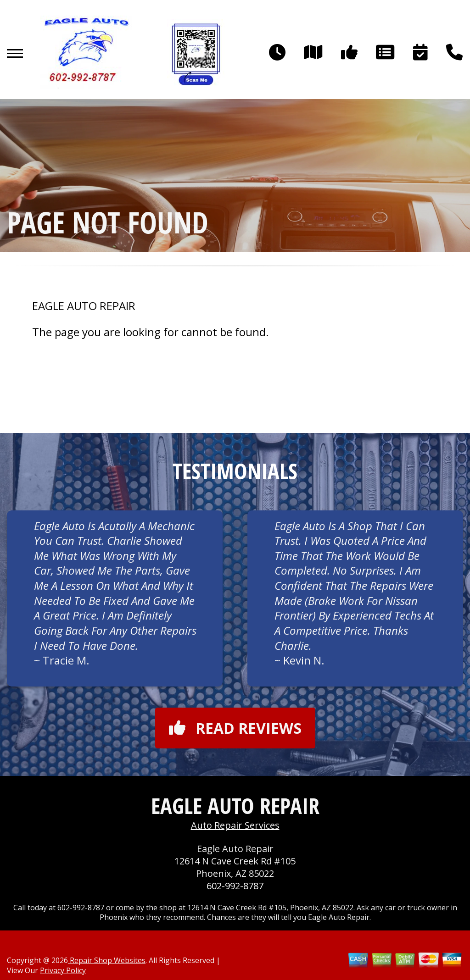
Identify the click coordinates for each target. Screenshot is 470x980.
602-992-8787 (235, 886)
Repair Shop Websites (107, 960)
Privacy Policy (63, 970)
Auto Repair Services (235, 825)
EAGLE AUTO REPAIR (84, 306)
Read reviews (235, 728)
